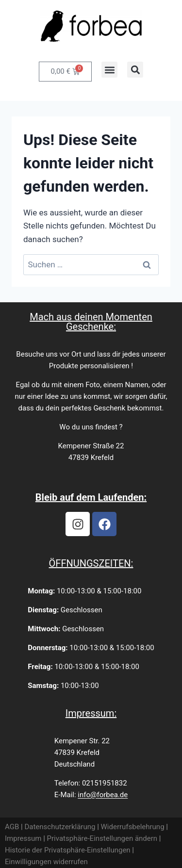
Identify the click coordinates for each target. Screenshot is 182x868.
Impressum (23, 838)
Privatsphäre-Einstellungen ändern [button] (102, 838)
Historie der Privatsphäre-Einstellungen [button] (68, 850)
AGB (12, 827)
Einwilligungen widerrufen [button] (46, 862)
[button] (109, 70)
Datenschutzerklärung (60, 827)
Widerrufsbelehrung (133, 827)
